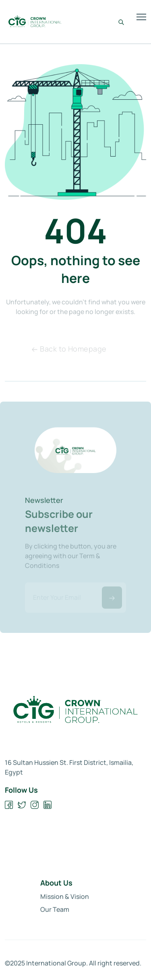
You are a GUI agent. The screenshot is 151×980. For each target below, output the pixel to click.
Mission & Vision (65, 896)
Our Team (55, 909)
